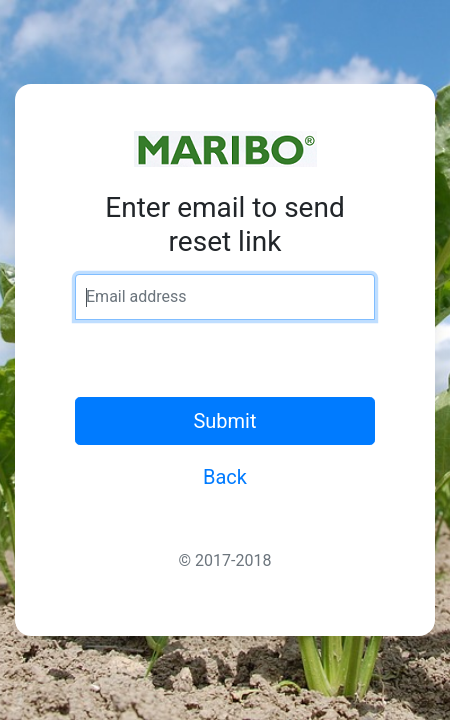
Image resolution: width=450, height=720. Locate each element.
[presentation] (227, 358)
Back (225, 477)
